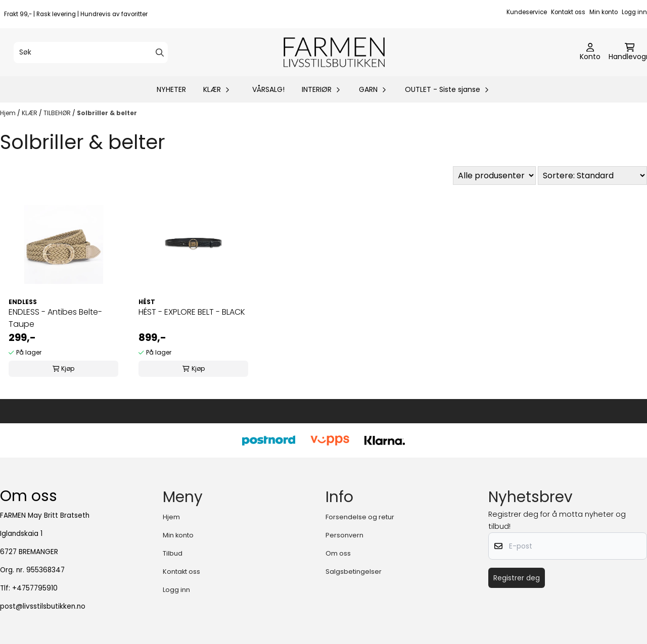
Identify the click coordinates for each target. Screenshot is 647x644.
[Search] (160, 53)
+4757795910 (35, 588)
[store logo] (334, 52)
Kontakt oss (568, 12)
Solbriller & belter (107, 113)
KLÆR (30, 113)
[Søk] (91, 53)
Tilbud (173, 553)
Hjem (9, 113)
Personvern (344, 535)
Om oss (338, 553)
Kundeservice (527, 12)
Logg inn (634, 12)
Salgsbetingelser (354, 572)
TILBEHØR (58, 113)
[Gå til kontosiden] (590, 53)
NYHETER (171, 89)
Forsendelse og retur (360, 517)
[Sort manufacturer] (494, 176)
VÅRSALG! (268, 89)
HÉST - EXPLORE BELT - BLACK (192, 312)
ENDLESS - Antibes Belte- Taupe (55, 318)
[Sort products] (592, 176)
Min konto (604, 12)
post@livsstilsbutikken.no (43, 606)
